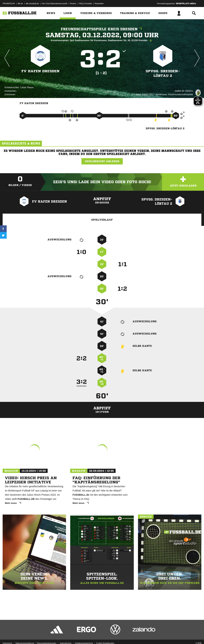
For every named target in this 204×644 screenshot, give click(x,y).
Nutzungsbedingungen (47, 636)
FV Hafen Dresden (40, 71)
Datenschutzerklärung (25, 636)
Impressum (7, 636)
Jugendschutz (65, 636)
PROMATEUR (9, 3)
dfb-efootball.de (32, 3)
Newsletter (99, 3)
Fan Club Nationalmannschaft (55, 3)
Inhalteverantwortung (84, 636)
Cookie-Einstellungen (105, 636)
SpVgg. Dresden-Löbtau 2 (163, 73)
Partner (73, 3)
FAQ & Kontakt (86, 3)
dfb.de (20, 3)
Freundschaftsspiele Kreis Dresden (102, 29)
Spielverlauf (102, 220)
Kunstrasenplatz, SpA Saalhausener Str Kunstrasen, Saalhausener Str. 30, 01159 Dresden (102, 41)
